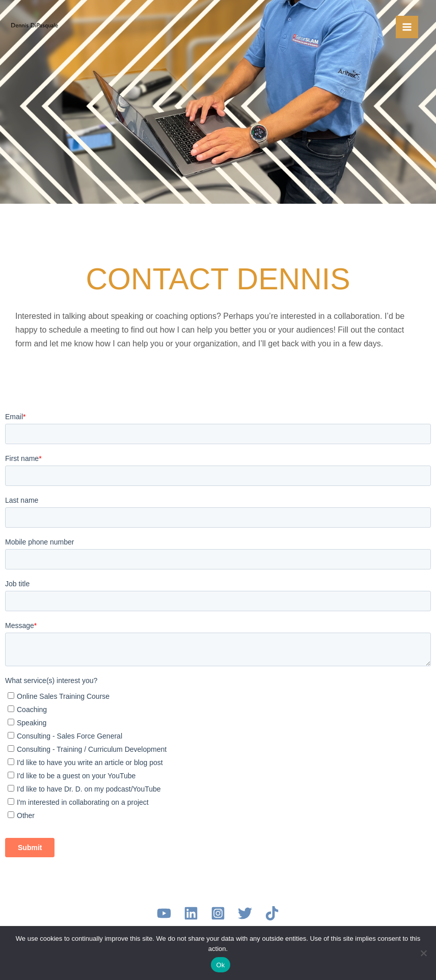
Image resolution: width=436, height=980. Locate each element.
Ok (220, 965)
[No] (423, 953)
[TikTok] (272, 913)
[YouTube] (164, 913)
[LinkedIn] (191, 913)
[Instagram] (218, 913)
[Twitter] (245, 913)
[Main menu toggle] (407, 27)
